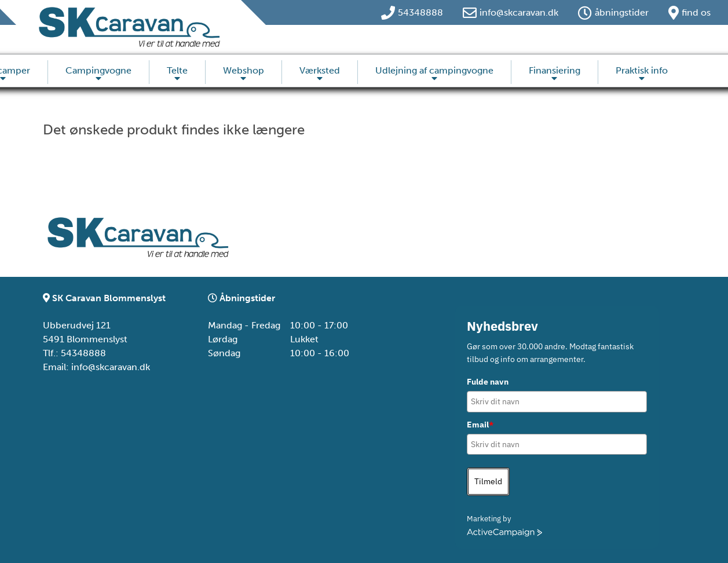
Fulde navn (488, 382)
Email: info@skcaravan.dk (96, 367)
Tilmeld (488, 481)
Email (480, 425)
